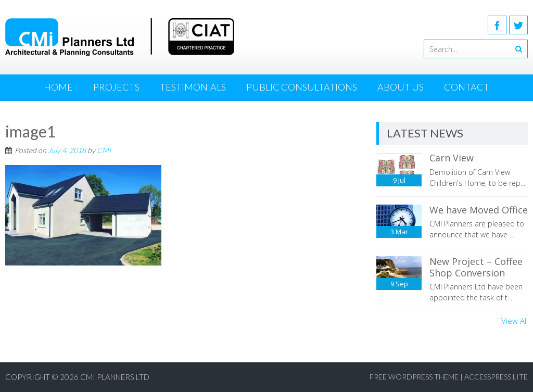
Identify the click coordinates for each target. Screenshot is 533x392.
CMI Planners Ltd (115, 377)
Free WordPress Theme (414, 377)
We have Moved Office (479, 210)
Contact (467, 87)
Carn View (452, 158)
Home (58, 87)
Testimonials (193, 87)
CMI (104, 150)
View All (515, 321)
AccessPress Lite (496, 377)
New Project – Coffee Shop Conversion (476, 267)
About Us (401, 87)
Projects (116, 87)
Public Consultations (302, 87)
